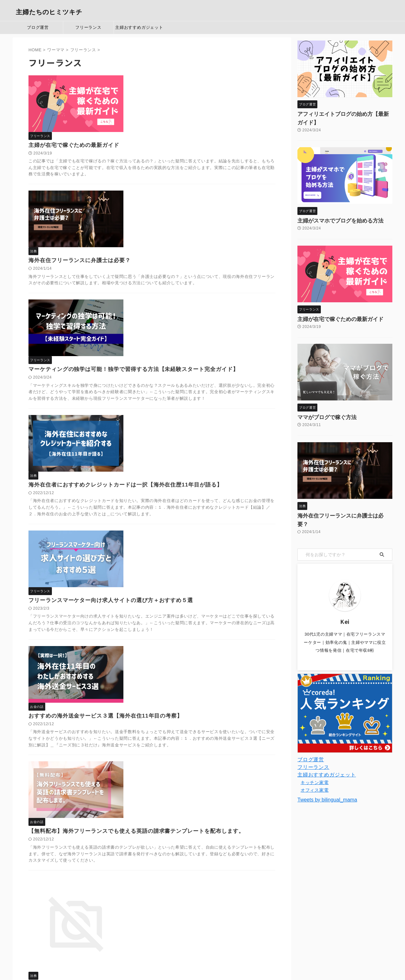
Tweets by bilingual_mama (327, 783)
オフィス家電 (315, 773)
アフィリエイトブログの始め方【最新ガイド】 (344, 114)
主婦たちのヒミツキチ (49, 12)
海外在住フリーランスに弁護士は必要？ (176, 158)
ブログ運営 (38, 27)
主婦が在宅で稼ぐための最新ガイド (171, 89)
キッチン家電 (315, 765)
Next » (166, 912)
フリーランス (88, 27)
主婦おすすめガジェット (139, 27)
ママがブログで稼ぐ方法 (322, 409)
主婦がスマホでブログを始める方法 (333, 212)
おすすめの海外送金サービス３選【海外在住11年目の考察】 (201, 471)
